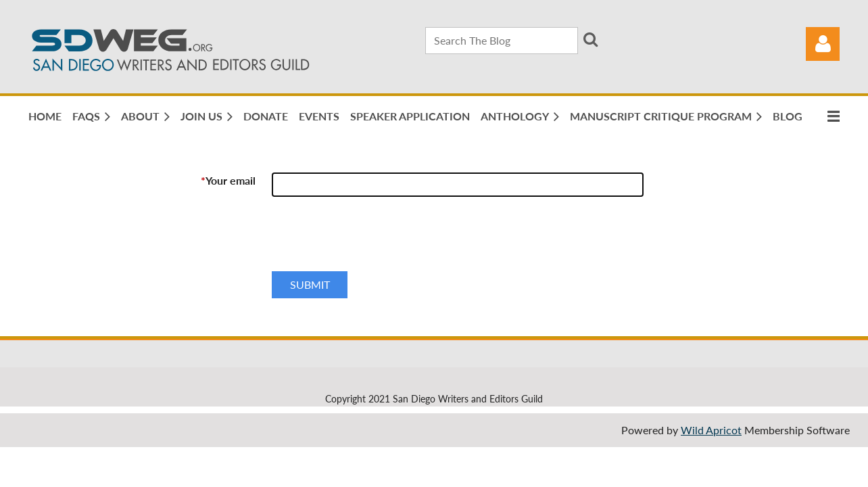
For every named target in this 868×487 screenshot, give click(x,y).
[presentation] (375, 239)
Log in (823, 44)
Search (591, 39)
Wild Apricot (711, 430)
